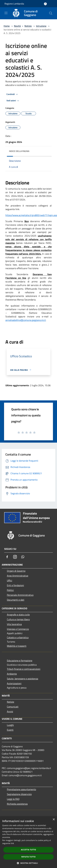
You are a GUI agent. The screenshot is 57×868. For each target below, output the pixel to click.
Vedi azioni (13, 101)
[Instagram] (15, 557)
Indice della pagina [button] (19, 151)
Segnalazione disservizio (19, 794)
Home (7, 26)
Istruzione (41, 26)
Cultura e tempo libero (18, 619)
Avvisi (10, 711)
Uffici (10, 580)
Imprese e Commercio (18, 629)
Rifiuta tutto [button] (29, 857)
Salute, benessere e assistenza (22, 679)
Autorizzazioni (14, 683)
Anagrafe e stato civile (18, 615)
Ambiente (12, 674)
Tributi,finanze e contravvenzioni (24, 669)
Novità (17, 26)
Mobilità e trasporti (17, 646)
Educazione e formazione (20, 660)
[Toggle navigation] (6, 13)
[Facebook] (7, 557)
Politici (10, 590)
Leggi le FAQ (13, 799)
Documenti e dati (16, 600)
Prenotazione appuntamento (21, 789)
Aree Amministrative (18, 576)
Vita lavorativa (14, 624)
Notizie (28, 26)
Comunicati (13, 707)
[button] (28, 863)
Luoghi (10, 725)
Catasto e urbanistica (18, 637)
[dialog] (28, 842)
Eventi (10, 730)
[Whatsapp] (23, 557)
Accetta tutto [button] (28, 850)
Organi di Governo (16, 571)
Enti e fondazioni (15, 585)
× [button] (54, 820)
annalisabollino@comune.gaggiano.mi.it (26, 320)
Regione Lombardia (14, 4)
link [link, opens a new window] (12, 843)
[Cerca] (51, 13)
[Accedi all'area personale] (45, 4)
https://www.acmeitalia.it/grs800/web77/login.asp (31, 215)
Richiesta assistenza (17, 804)
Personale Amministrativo (20, 595)
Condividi (13, 94)
